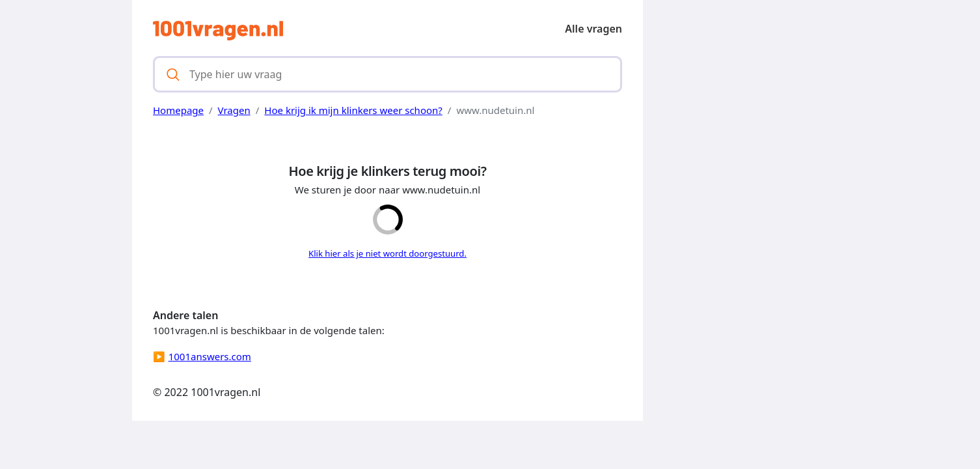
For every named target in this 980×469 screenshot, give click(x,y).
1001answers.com (210, 356)
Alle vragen (593, 29)
